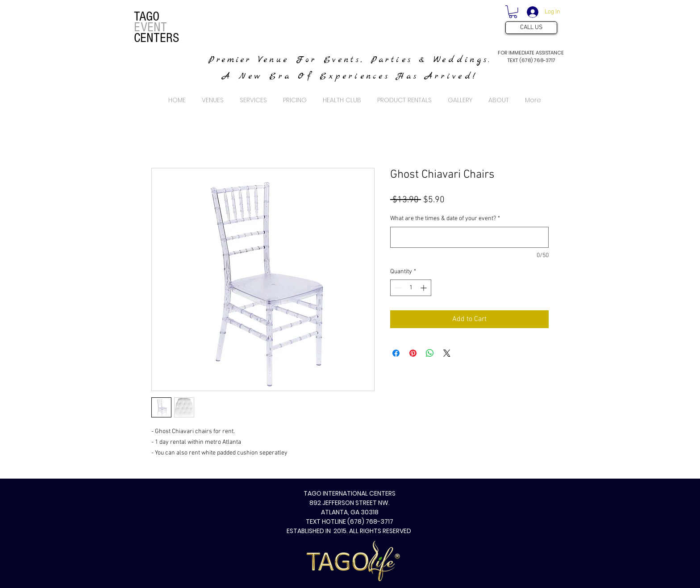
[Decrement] (397, 288)
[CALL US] (531, 28)
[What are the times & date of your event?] (469, 237)
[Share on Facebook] (396, 353)
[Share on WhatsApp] (430, 353)
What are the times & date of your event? (445, 219)
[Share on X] (447, 353)
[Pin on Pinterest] (413, 353)
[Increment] (424, 288)
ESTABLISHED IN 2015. (318, 531)
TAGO (147, 17)
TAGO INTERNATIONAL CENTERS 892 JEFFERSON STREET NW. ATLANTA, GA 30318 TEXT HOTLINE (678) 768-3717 (350, 507)
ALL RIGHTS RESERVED (381, 531)
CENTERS (156, 38)
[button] (513, 12)
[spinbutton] (411, 288)
